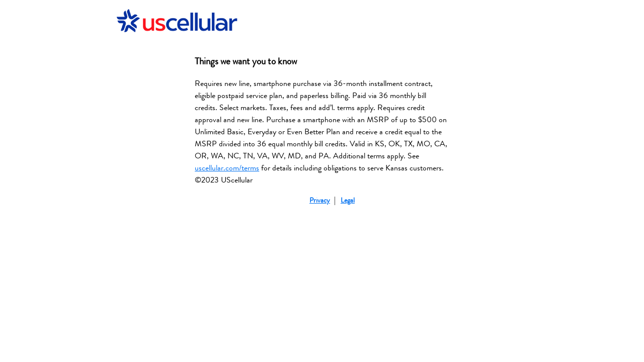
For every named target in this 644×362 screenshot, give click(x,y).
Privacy (320, 200)
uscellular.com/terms (227, 168)
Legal (348, 200)
